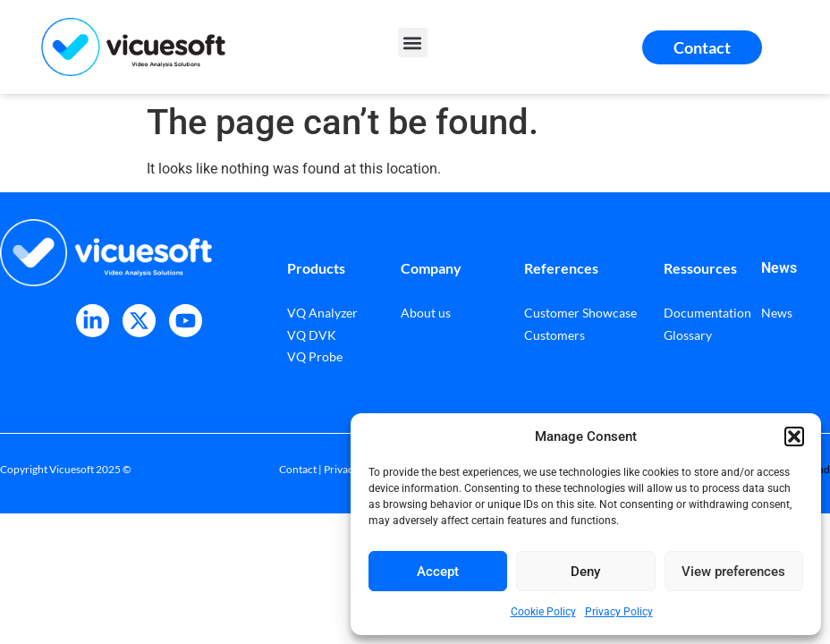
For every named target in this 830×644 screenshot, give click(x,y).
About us (426, 313)
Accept (438, 572)
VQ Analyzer (322, 313)
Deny (585, 572)
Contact (298, 469)
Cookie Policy (543, 612)
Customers (555, 335)
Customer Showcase (580, 313)
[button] (794, 436)
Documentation (707, 313)
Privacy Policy (619, 612)
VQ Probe (315, 356)
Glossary (688, 335)
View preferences (733, 572)
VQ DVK (312, 335)
